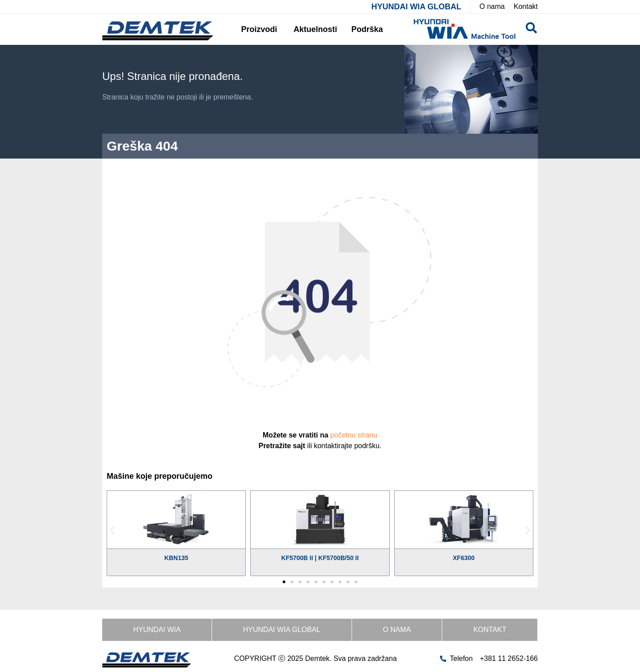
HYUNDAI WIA (157, 630)
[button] (112, 530)
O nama (397, 630)
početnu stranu (354, 435)
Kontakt (490, 630)
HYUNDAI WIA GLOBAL (416, 7)
